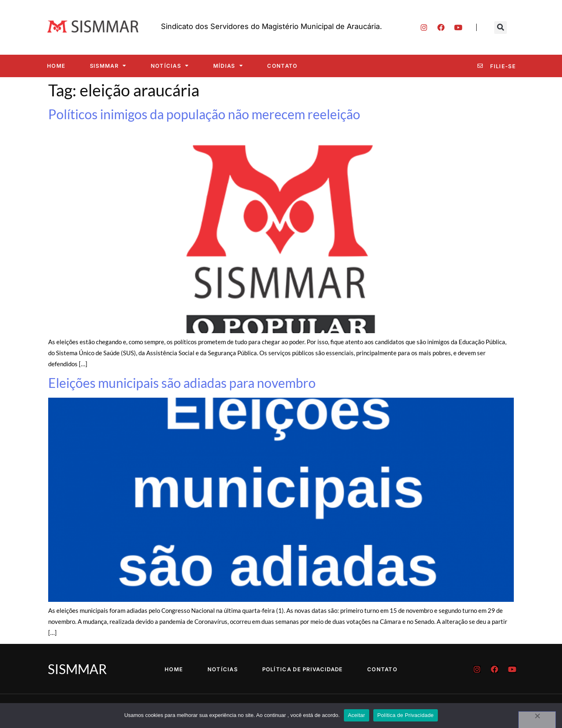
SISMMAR (108, 66)
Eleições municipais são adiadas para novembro (182, 383)
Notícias (170, 66)
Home (56, 66)
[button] (501, 28)
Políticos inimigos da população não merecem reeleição (204, 114)
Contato (282, 66)
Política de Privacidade (303, 669)
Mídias (228, 66)
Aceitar (357, 715)
